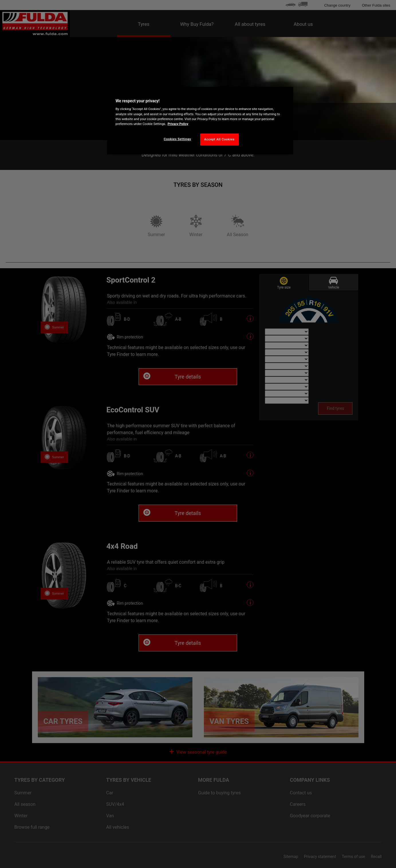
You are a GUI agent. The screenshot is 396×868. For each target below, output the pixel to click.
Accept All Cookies (219, 139)
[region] (200, 121)
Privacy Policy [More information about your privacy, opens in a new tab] (178, 124)
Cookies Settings (178, 139)
